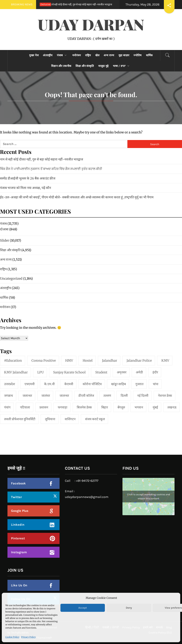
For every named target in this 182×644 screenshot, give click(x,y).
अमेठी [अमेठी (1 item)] (139, 372)
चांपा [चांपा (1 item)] (156, 384)
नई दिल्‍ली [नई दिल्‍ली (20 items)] (143, 396)
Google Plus (20, 511)
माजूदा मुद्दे (103, 66)
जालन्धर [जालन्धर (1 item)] (64, 396)
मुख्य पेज (34, 55)
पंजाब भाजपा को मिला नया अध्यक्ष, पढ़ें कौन (26, 188)
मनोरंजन (77, 55)
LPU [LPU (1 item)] (41, 372)
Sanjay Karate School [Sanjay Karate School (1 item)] (69, 372)
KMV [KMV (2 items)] (165, 361)
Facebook (18, 483)
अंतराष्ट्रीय (48, 55)
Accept (83, 608)
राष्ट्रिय (88, 55)
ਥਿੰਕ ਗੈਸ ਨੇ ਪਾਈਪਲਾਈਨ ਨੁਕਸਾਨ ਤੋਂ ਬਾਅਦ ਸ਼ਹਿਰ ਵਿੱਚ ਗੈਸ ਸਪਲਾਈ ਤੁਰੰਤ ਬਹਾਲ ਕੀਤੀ (51, 169)
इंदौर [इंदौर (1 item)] (155, 372)
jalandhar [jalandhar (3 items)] (110, 361)
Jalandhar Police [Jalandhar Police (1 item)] (139, 361)
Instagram (19, 552)
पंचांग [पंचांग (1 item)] (7, 407)
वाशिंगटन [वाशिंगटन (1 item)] (70, 419)
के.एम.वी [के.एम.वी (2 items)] (49, 384)
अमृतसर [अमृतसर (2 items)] (122, 372)
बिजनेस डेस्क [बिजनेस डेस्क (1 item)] (84, 407)
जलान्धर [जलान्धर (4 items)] (27, 396)
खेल (97, 55)
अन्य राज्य (109, 55)
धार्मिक (149, 55)
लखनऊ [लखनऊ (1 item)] (172, 407)
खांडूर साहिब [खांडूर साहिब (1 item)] (118, 384)
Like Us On (19, 585)
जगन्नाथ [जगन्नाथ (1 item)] (9, 396)
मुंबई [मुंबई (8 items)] (155, 407)
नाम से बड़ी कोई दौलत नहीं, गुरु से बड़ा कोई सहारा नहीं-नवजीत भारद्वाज (74, 4)
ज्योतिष (137, 55)
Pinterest (18, 538)
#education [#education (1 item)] (13, 361)
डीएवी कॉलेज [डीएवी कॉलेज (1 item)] (86, 396)
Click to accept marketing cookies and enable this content (148, 497)
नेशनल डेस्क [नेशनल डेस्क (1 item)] (165, 396)
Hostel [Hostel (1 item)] (88, 361)
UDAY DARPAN (91, 24)
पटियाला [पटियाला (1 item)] (25, 407)
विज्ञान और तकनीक (61, 66)
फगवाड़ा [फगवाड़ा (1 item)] (63, 407)
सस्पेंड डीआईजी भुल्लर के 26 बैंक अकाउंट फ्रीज (28, 178)
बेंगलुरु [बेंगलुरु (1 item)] (121, 407)
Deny (129, 608)
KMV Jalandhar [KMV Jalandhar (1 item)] (16, 372)
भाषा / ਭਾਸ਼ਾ (122, 66)
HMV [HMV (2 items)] (69, 361)
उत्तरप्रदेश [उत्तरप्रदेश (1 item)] (10, 384)
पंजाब (62, 55)
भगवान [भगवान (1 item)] (139, 407)
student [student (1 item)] (101, 372)
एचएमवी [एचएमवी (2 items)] (30, 384)
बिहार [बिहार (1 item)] (105, 407)
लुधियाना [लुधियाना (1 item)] (50, 419)
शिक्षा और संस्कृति (85, 66)
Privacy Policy (28, 637)
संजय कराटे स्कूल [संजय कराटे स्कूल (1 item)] (95, 419)
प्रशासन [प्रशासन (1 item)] (44, 407)
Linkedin (18, 525)
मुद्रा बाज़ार (124, 55)
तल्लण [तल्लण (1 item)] (107, 396)
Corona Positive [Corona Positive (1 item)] (44, 361)
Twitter (16, 497)
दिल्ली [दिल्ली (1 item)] (124, 396)
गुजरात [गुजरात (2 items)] (139, 384)
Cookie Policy (12, 637)
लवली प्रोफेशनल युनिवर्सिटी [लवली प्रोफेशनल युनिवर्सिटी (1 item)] (20, 419)
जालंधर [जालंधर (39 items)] (46, 396)
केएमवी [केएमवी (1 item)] (69, 384)
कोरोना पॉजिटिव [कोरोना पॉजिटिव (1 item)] (92, 384)
